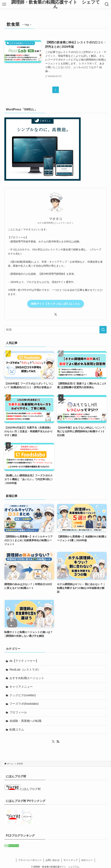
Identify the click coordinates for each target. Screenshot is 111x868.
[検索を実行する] (103, 330)
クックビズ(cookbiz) (23, 695)
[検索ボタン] (107, 4)
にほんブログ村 (23, 789)
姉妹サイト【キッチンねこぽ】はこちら (56, 304)
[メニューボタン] (4, 4)
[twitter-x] (56, 315)
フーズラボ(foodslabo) (24, 704)
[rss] (58, 742)
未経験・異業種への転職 (25, 721)
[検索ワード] (55, 330)
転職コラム (17, 730)
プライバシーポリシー (30, 860)
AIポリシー (87, 860)
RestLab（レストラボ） (25, 670)
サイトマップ (70, 860)
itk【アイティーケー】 (24, 661)
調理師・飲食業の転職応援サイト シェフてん (56, 4)
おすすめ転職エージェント (27, 678)
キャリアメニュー (21, 687)
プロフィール (18, 712)
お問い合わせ (53, 860)
